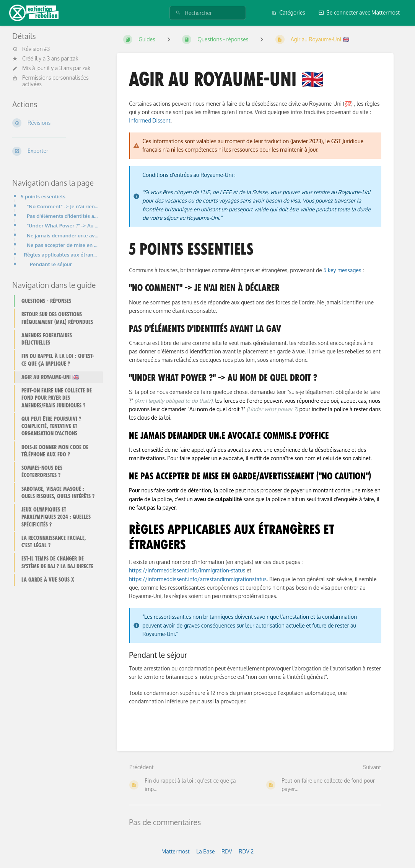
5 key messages (342, 270)
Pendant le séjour (51, 264)
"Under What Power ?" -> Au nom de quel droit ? (63, 225)
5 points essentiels (43, 196)
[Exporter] (55, 151)
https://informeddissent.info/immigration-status (187, 570)
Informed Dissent (150, 120)
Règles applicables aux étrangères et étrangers (61, 254)
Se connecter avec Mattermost (359, 12)
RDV (227, 851)
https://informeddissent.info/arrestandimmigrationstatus (198, 579)
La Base (205, 851)
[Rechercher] (178, 13)
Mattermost (176, 851)
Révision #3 (31, 49)
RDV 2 (246, 851)
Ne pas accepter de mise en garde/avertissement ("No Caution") (63, 245)
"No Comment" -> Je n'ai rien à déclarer (63, 206)
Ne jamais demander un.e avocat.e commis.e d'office (63, 235)
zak (74, 58)
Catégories (288, 12)
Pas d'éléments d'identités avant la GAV (63, 216)
